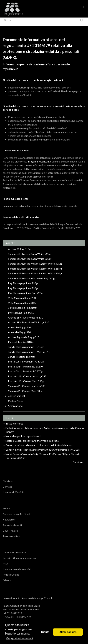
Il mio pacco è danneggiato (17, 572)
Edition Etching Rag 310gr (22, 311)
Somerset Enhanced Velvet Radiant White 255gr (35, 272)
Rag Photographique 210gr (23, 287)
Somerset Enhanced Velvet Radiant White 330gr (35, 277)
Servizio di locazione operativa (19, 561)
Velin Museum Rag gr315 (22, 306)
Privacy (7, 583)
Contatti (7, 490)
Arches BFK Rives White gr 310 (26, 321)
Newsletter (9, 523)
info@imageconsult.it (39, 165)
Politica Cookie (11, 578)
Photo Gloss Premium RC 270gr (26, 375)
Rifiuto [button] (45, 632)
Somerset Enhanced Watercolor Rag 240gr (32, 282)
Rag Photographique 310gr (23, 292)
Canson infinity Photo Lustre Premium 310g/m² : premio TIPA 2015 (43, 453)
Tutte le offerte (14, 427)
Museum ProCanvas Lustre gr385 (27, 389)
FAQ (5, 567)
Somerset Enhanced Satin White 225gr (30, 257)
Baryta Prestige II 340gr (22, 360)
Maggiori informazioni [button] (19, 638)
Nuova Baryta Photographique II (24, 439)
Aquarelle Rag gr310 (19, 335)
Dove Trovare (10, 534)
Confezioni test (17, 399)
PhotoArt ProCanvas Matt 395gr (26, 384)
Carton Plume (16, 404)
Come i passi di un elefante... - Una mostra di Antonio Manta (39, 448)
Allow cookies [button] (68, 632)
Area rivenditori (11, 539)
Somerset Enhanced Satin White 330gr (30, 262)
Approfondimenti (12, 528)
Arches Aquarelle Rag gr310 (24, 340)
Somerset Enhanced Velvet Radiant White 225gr (35, 267)
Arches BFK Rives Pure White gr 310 (28, 326)
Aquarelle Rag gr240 (19, 331)
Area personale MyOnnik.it (18, 517)
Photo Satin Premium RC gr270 (25, 370)
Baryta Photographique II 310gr (26, 350)
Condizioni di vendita (14, 556)
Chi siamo (8, 484)
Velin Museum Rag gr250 (22, 301)
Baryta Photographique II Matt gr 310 (29, 355)
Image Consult (45, 601)
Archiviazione (15, 409)
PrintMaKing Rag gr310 (21, 316)
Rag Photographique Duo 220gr (26, 296)
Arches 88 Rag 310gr (20, 252)
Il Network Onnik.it (13, 495)
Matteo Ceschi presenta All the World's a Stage (32, 444)
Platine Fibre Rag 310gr (21, 345)
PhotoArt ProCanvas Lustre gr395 (27, 380)
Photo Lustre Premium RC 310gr (26, 365)
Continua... (79, 466)
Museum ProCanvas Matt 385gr (26, 394)
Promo (6, 512)
